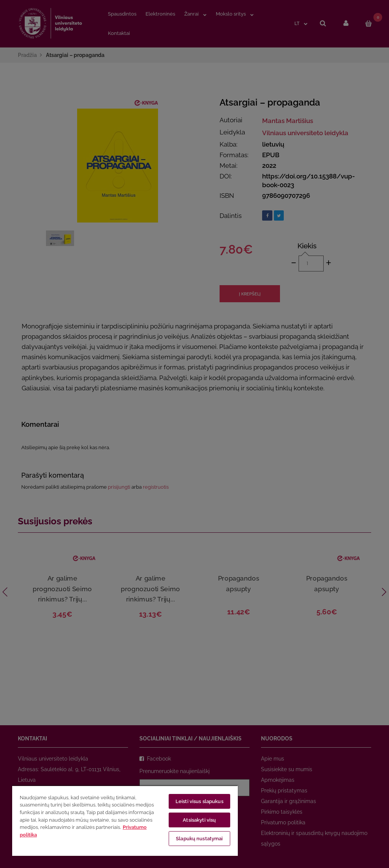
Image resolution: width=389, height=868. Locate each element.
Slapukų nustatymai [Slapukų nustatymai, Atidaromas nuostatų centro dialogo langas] (199, 839)
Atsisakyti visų (199, 820)
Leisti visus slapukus (199, 801)
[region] (125, 821)
